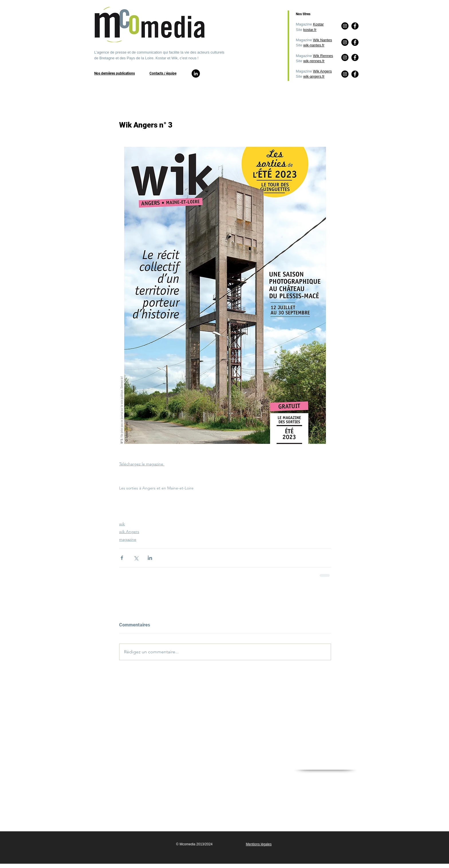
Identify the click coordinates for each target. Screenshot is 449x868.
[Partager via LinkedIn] (150, 558)
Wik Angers (322, 71)
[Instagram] (345, 74)
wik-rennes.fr (314, 61)
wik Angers (129, 532)
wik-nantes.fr (314, 45)
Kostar (318, 24)
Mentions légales (259, 844)
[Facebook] (355, 74)
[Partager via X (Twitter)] (136, 558)
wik (122, 524)
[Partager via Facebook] (122, 558)
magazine (128, 539)
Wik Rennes (323, 56)
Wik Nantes (322, 40)
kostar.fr (310, 30)
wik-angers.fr (314, 76)
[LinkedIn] (196, 74)
